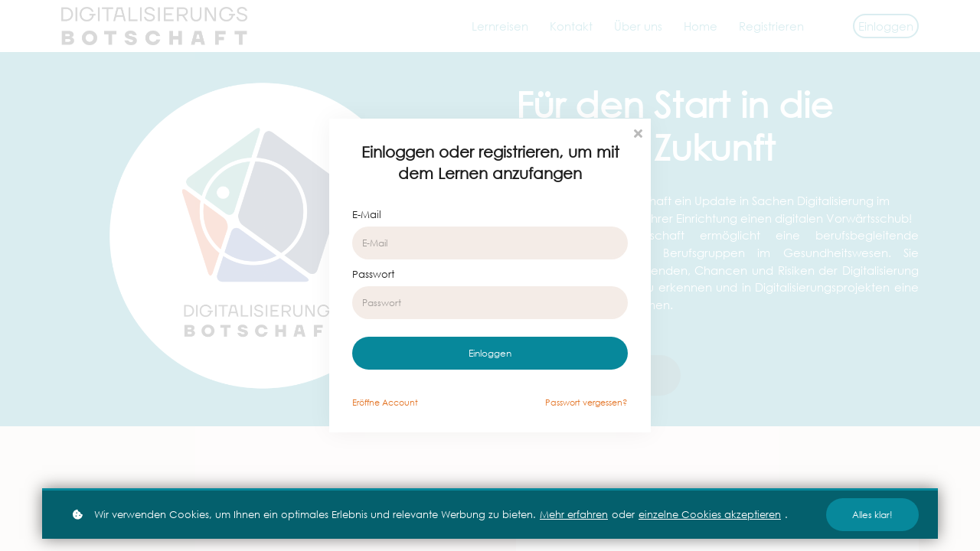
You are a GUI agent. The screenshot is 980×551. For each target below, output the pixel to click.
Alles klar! (872, 515)
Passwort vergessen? (586, 403)
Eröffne (385, 403)
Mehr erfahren (574, 515)
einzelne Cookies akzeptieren (710, 515)
